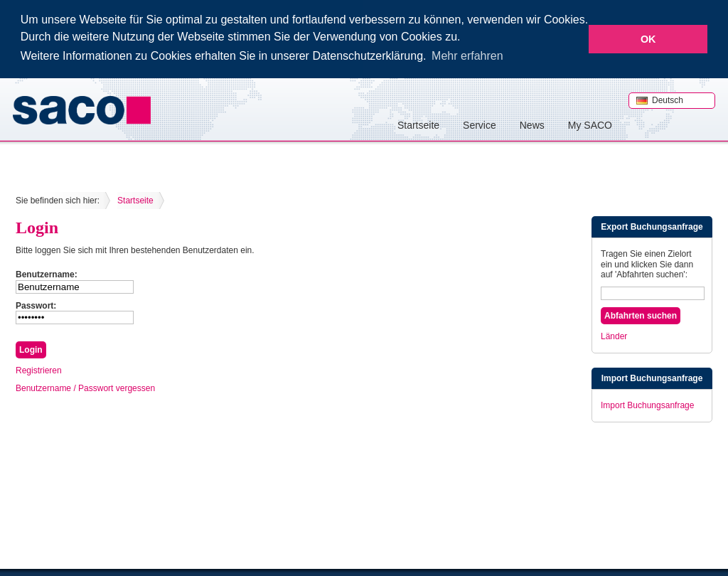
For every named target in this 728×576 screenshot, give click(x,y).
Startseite (418, 124)
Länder (614, 336)
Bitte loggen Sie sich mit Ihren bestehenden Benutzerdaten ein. (135, 250)
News (532, 124)
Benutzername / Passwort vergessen (85, 388)
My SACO (590, 124)
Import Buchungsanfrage (652, 378)
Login (37, 227)
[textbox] (653, 293)
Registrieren (39, 370)
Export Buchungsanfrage (652, 226)
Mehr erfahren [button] (467, 56)
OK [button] (648, 39)
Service (480, 124)
